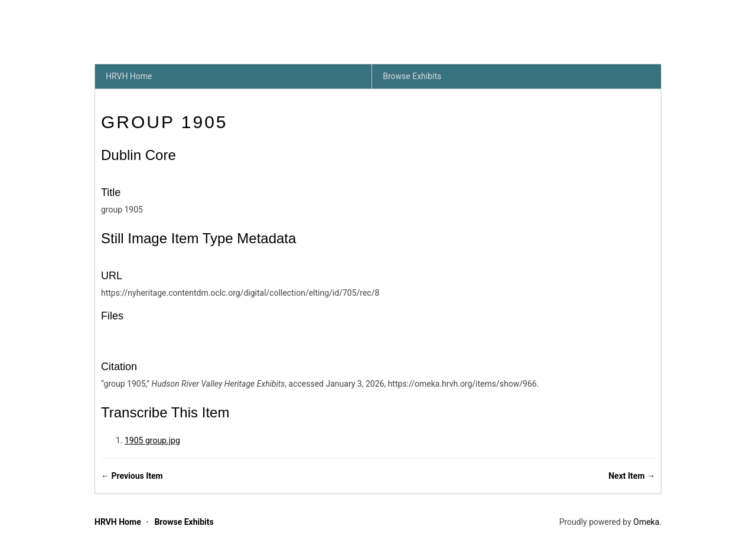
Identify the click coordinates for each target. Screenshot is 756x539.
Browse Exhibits (412, 76)
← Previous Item (132, 476)
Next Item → (632, 476)
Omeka (646, 522)
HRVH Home (129, 76)
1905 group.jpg (152, 440)
